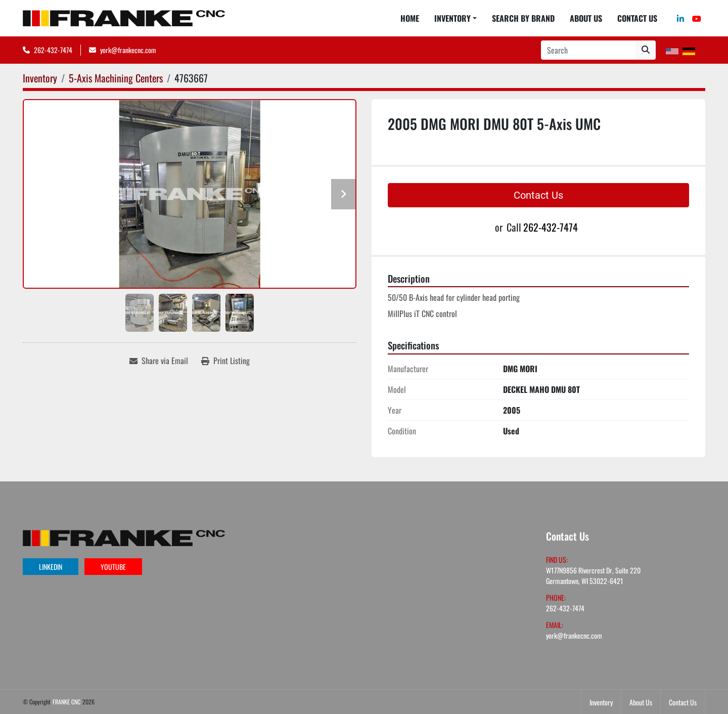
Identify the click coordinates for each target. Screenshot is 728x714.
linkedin (51, 567)
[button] (456, 18)
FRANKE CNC (66, 702)
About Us (586, 18)
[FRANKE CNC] (124, 537)
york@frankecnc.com (128, 50)
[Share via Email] (159, 361)
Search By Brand (523, 18)
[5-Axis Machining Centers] (116, 78)
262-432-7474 (53, 50)
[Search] (588, 50)
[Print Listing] (225, 361)
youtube (113, 567)
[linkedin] (680, 18)
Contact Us (637, 18)
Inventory (452, 18)
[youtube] (697, 18)
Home (410, 18)
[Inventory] (40, 78)
